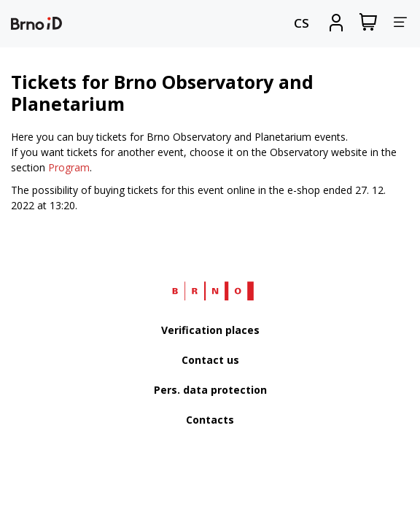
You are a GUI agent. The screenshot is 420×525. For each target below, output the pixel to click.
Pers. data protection (210, 390)
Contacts (210, 420)
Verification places (210, 330)
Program (69, 167)
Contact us (210, 360)
